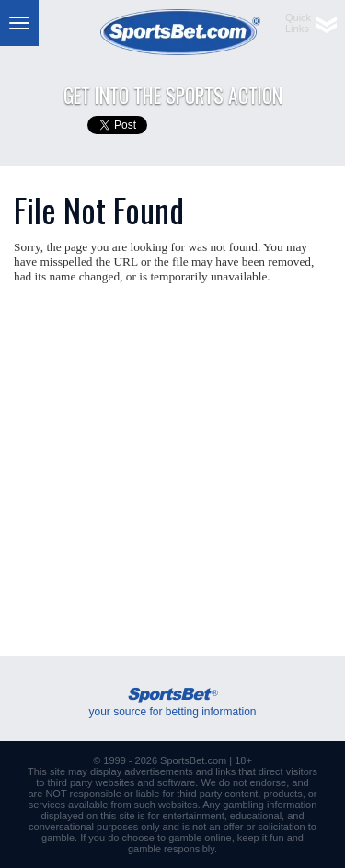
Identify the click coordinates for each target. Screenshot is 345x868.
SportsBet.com (193, 760)
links (225, 771)
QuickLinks (298, 23)
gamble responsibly (171, 849)
